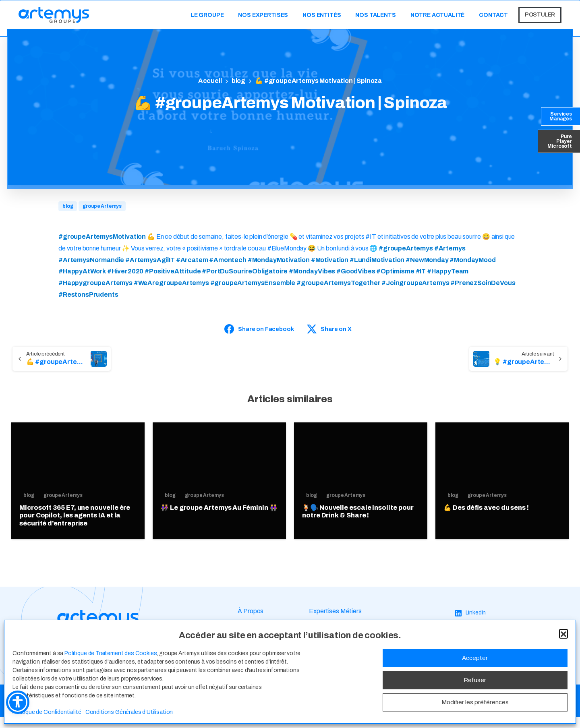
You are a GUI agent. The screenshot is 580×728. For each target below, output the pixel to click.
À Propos (251, 622)
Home (209, 81)
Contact (249, 664)
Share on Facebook (259, 329)
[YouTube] (472, 664)
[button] (563, 718)
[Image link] (98, 630)
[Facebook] (473, 644)
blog (238, 81)
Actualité (250, 650)
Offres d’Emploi (330, 650)
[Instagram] (473, 634)
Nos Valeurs (254, 636)
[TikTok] (469, 674)
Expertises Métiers (335, 622)
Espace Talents (331, 636)
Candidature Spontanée (342, 664)
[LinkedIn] (471, 624)
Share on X (329, 329)
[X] (462, 654)
